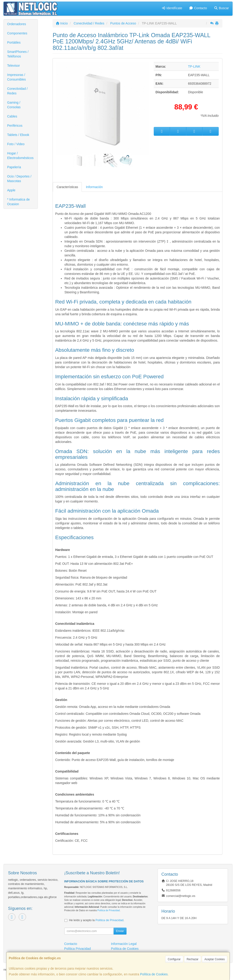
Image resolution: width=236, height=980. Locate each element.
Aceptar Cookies (215, 959)
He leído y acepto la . (97, 920)
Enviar (120, 931)
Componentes (17, 33)
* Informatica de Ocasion (18, 202)
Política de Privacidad (108, 910)
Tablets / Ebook (18, 135)
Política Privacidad (78, 949)
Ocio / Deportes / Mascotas (19, 179)
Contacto (198, 8)
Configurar (174, 959)
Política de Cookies (154, 974)
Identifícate (172, 8)
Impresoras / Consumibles (16, 77)
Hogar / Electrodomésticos (20, 156)
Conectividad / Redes (17, 91)
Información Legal (124, 944)
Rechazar (193, 959)
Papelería (14, 167)
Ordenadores (17, 24)
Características (67, 187)
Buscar (221, 8)
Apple (11, 190)
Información (94, 187)
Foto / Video (16, 144)
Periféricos (15, 126)
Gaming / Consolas (14, 105)
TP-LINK (194, 66)
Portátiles (14, 42)
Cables (12, 116)
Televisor (13, 66)
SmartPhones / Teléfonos (18, 54)
